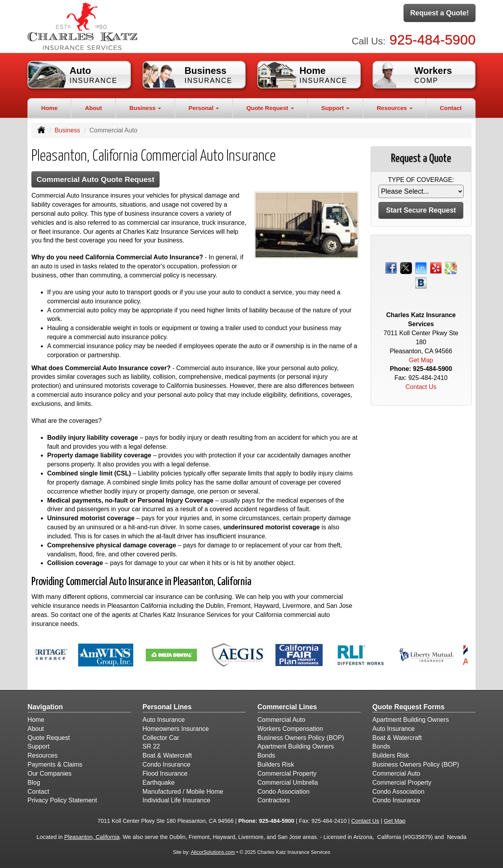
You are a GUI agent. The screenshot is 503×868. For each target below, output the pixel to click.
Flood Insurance (165, 773)
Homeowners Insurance (176, 729)
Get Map (421, 360)
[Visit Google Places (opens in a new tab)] (451, 267)
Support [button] (335, 108)
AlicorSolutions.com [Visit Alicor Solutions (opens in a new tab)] (213, 852)
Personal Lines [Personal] (167, 707)
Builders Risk (276, 764)
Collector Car (161, 738)
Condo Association (284, 792)
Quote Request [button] (270, 108)
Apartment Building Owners (296, 746)
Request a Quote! (440, 13)
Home (50, 108)
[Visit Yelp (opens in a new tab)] (436, 267)
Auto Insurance (164, 720)
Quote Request (49, 738)
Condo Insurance (167, 764)
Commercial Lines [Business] (287, 707)
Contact (451, 108)
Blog (34, 783)
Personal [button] (204, 108)
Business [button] (145, 108)
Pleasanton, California (92, 837)
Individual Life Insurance (177, 800)
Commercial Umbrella (288, 783)
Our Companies (50, 773)
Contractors (274, 800)
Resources (42, 755)
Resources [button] (395, 108)
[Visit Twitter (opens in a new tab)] (406, 267)
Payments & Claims (55, 764)
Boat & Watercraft (167, 755)
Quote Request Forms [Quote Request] (409, 707)
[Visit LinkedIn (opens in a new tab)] (421, 267)
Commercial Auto (281, 720)
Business (67, 130)
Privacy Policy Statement (62, 800)
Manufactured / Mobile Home (183, 792)
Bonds (266, 755)
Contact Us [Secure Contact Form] (421, 387)
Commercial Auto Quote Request (95, 179)
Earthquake (159, 783)
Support (39, 746)
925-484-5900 (432, 39)
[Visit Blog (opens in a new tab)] (421, 282)
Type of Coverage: (421, 180)
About (93, 108)
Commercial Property (287, 773)
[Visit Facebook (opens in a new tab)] (391, 267)
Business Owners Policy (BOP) (301, 738)
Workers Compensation (290, 729)
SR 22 (151, 746)
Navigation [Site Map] (45, 707)
